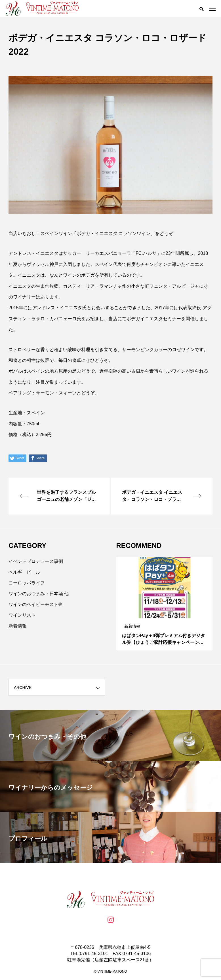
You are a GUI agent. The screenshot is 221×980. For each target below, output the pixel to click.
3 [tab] (170, 613)
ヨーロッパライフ (27, 583)
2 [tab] (165, 613)
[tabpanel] (165, 604)
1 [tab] (159, 613)
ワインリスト (22, 615)
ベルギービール (24, 572)
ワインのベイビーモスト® (35, 604)
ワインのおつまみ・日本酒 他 (39, 594)
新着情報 (18, 626)
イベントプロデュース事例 (36, 561)
